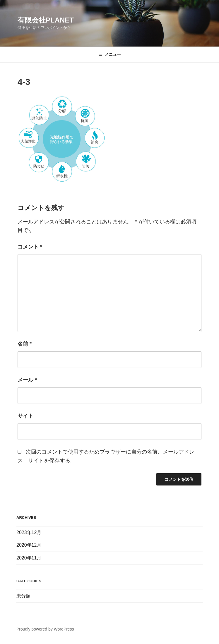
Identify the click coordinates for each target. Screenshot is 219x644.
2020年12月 (29, 545)
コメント (30, 247)
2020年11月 (29, 558)
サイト (25, 416)
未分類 (23, 596)
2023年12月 (29, 532)
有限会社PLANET (46, 20)
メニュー (110, 54)
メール (27, 380)
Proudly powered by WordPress (45, 629)
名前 (25, 344)
